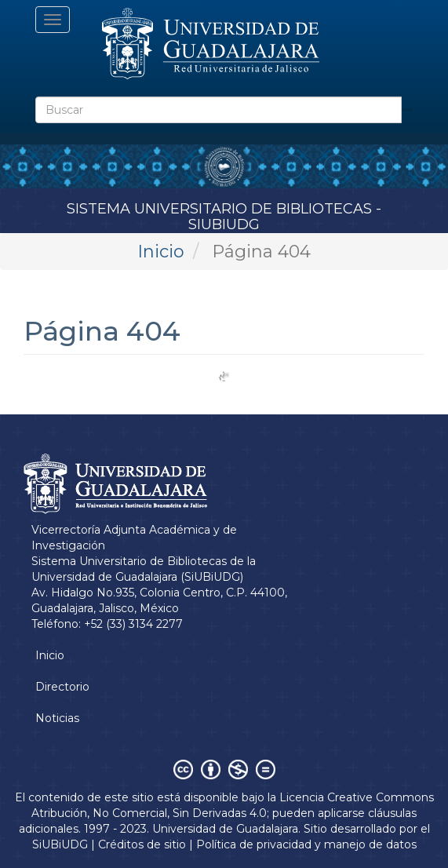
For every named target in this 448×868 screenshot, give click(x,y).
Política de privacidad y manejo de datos (306, 844)
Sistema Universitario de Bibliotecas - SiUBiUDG (224, 214)
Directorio (62, 687)
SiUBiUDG (60, 844)
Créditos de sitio (142, 844)
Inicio (161, 252)
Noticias (57, 718)
